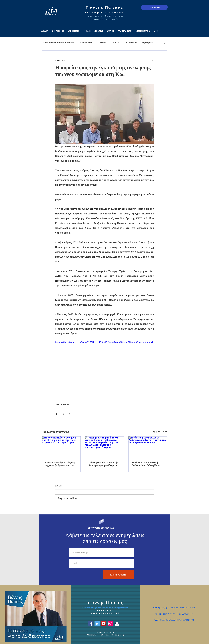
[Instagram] (110, 624)
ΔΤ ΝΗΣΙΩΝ (131, 43)
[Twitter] (97, 624)
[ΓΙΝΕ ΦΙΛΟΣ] (154, 7)
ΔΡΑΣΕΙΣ (117, 43)
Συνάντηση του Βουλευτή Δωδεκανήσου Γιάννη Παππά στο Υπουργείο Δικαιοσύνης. (147, 464)
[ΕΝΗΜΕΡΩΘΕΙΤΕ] (118, 575)
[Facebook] (91, 624)
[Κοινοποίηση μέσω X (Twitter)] (63, 414)
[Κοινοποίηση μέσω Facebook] (56, 414)
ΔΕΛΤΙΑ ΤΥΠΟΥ (87, 43)
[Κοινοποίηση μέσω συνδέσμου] (70, 414)
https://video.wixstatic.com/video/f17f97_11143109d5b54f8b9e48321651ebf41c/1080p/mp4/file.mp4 (104, 342)
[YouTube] (104, 624)
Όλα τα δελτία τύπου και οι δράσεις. (58, 43)
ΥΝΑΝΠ (104, 43)
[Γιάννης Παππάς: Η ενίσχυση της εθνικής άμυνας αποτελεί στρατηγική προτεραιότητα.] (61, 447)
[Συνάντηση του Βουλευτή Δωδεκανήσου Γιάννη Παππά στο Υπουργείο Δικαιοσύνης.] (148, 447)
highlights (147, 43)
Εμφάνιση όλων (160, 431)
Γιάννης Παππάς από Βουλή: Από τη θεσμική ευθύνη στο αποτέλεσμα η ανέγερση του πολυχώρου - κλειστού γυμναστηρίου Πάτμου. (103, 464)
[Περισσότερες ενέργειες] (152, 60)
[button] (164, 43)
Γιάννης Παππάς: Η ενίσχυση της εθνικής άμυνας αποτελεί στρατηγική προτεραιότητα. (60, 464)
